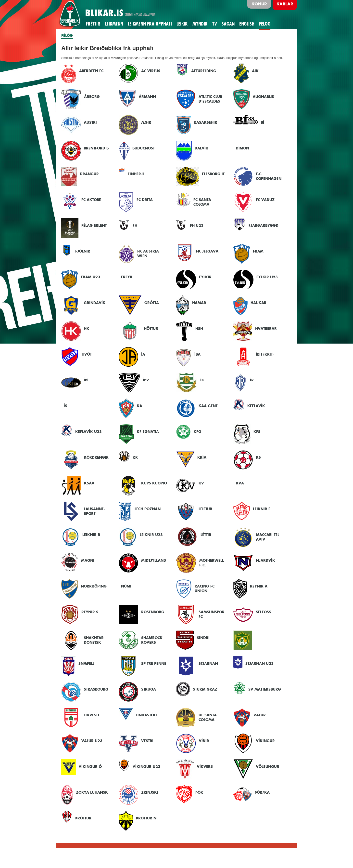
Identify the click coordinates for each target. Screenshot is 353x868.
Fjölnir (83, 251)
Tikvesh (91, 715)
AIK (255, 71)
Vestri (147, 741)
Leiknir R (91, 535)
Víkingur (265, 741)
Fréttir (93, 24)
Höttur (151, 328)
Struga (149, 689)
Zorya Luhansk (92, 792)
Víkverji (205, 767)
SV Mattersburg (265, 689)
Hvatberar (266, 328)
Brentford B (96, 148)
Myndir (200, 24)
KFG (197, 432)
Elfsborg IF (213, 174)
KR (135, 457)
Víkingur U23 (146, 767)
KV (201, 483)
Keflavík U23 (88, 432)
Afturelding (204, 71)
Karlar (285, 4)
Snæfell (86, 663)
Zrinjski (150, 792)
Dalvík (202, 148)
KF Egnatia (148, 432)
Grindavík (95, 303)
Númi (126, 586)
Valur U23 (92, 741)
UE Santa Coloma (208, 717)
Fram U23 (91, 277)
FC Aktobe (91, 200)
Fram (258, 251)
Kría (202, 457)
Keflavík (256, 406)
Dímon (242, 148)
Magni (88, 560)
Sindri (203, 638)
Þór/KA (262, 792)
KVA (240, 483)
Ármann (147, 97)
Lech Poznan (148, 509)
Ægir (146, 122)
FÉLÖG (67, 35)
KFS (257, 432)
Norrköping (94, 586)
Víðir (204, 741)
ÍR (252, 380)
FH (135, 225)
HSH (199, 328)
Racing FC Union (205, 588)
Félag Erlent (94, 225)
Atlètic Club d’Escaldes (210, 99)
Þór (199, 792)
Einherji (136, 174)
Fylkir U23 (267, 277)
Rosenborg (153, 612)
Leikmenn (114, 24)
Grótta (152, 303)
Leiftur (205, 509)
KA (139, 406)
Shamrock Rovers (152, 640)
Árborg (92, 97)
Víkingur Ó (90, 767)
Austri (90, 122)
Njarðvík (265, 560)
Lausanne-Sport (94, 511)
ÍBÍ (86, 380)
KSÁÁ (89, 483)
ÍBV (146, 380)
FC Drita (145, 200)
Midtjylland (154, 560)
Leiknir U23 (151, 535)
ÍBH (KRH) (265, 354)
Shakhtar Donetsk (94, 640)
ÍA (143, 354)
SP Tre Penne (154, 663)
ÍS (65, 406)
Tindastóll (147, 715)
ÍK (202, 380)
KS (258, 457)
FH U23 (197, 225)
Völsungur (268, 767)
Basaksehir (206, 122)
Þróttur (83, 818)
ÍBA (197, 354)
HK (87, 328)
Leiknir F (262, 509)
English (247, 24)
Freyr (127, 277)
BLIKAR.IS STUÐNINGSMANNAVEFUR (111, 14)
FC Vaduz (265, 200)
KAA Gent (208, 406)
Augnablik (264, 97)
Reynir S (90, 612)
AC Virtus (151, 71)
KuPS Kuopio (154, 483)
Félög (265, 24)
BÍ (263, 122)
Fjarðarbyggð (264, 225)
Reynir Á (259, 586)
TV (215, 24)
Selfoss (264, 612)
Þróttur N (146, 818)
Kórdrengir (96, 457)
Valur (260, 715)
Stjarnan (208, 663)
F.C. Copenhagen (269, 176)
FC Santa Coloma (202, 202)
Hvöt (87, 354)
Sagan (228, 24)
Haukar (258, 303)
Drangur (89, 174)
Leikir (182, 24)
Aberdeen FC (91, 71)
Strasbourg (96, 689)
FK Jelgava (207, 251)
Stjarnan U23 (259, 663)
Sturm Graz (205, 689)
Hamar (199, 303)
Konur (259, 4)
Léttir (206, 535)
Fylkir (205, 277)
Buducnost (144, 148)
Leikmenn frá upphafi (150, 24)
